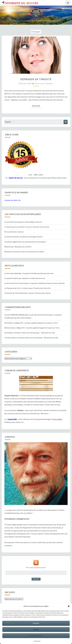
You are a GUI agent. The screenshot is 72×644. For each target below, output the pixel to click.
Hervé (37, 84)
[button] (69, 606)
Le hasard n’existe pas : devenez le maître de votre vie (25, 278)
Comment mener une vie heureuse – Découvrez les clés (34, 333)
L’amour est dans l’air (13, 200)
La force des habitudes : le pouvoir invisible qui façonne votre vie (29, 273)
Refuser (36, 629)
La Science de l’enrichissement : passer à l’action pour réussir (28, 293)
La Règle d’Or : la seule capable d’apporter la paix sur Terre (36, 323)
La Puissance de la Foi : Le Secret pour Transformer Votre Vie (27, 288)
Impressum (37, 641)
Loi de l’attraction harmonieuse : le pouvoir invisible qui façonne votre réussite (35, 283)
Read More (37, 106)
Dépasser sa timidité (36, 79)
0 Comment (48, 84)
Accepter (36, 623)
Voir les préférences (36, 636)
